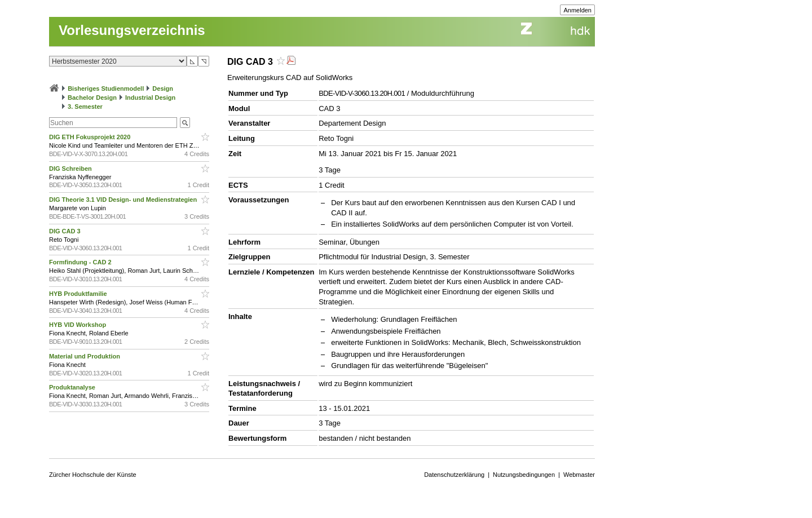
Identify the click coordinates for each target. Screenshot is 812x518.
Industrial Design (150, 98)
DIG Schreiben (71, 169)
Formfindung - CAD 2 (81, 262)
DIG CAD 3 (66, 231)
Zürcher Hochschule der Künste (93, 475)
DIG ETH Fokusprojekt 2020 (91, 137)
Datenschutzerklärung (454, 475)
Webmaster (579, 475)
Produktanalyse (73, 387)
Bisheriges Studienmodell (106, 88)
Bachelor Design (92, 98)
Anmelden (577, 10)
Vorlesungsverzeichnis (132, 30)
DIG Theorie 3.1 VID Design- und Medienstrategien (124, 200)
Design (163, 88)
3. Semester (85, 107)
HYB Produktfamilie (79, 294)
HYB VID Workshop (78, 325)
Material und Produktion (85, 356)
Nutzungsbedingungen (524, 475)
